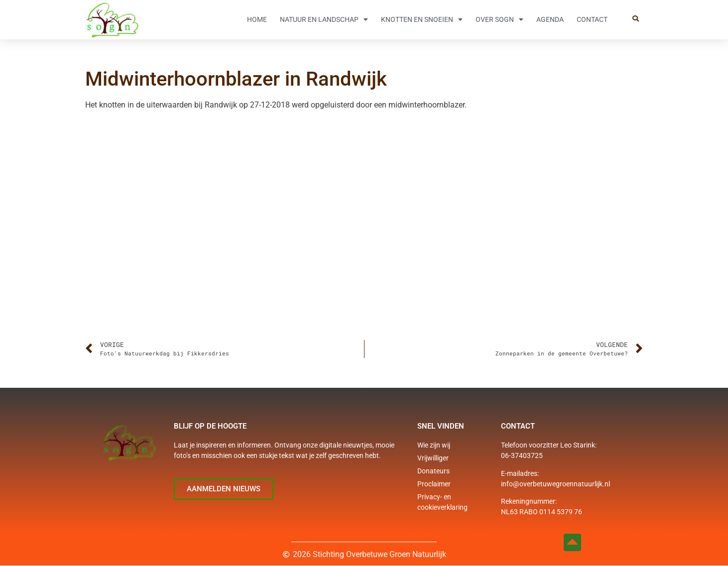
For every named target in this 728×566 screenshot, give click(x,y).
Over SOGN (499, 19)
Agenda (550, 19)
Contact (592, 19)
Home (257, 19)
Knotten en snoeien (422, 19)
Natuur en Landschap (324, 19)
